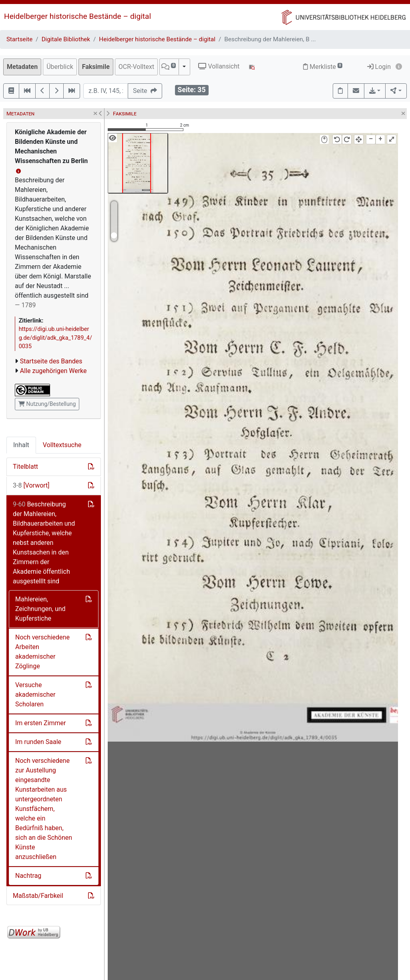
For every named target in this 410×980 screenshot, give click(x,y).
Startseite (19, 39)
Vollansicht (219, 66)
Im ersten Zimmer (40, 723)
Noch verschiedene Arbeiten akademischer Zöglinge (42, 652)
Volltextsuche (62, 445)
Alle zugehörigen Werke (53, 371)
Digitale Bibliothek (66, 39)
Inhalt (21, 445)
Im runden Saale (38, 742)
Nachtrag (28, 876)
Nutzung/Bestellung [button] (47, 404)
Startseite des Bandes (51, 361)
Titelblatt (25, 467)
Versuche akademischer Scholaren (35, 695)
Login (379, 67)
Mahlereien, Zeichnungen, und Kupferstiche (40, 609)
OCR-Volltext (136, 67)
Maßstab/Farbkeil (38, 896)
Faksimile (96, 67)
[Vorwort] (31, 485)
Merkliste (323, 67)
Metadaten (22, 67)
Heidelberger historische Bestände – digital (77, 16)
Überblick (60, 67)
